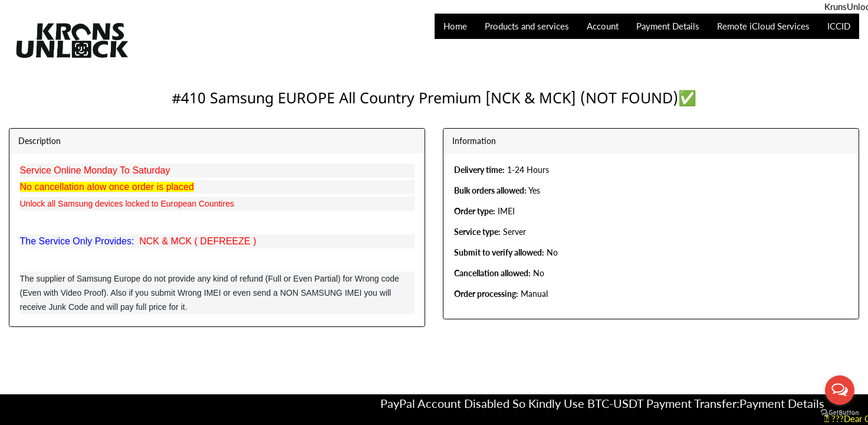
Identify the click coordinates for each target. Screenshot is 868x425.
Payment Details (790, 403)
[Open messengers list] (840, 390)
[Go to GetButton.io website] (840, 413)
